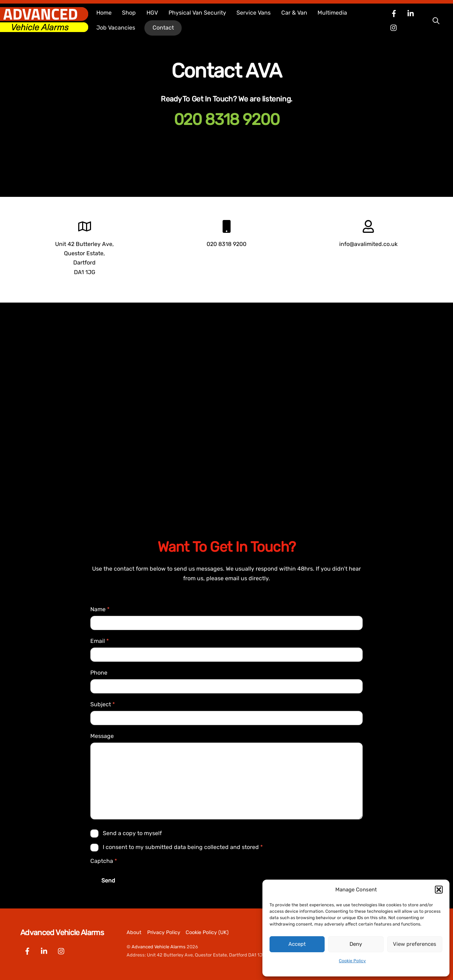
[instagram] (394, 27)
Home (104, 13)
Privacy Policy (164, 932)
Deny (356, 944)
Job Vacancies (116, 28)
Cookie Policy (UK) (207, 932)
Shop (129, 13)
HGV (152, 13)
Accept (297, 944)
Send (108, 881)
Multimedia (332, 13)
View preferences (415, 944)
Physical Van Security (197, 13)
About (134, 932)
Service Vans (254, 13)
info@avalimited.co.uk (368, 244)
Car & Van (294, 13)
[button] (439, 890)
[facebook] (394, 13)
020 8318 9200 (227, 119)
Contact (163, 28)
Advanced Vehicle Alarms (159, 947)
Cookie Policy (352, 961)
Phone (99, 673)
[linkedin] (411, 13)
